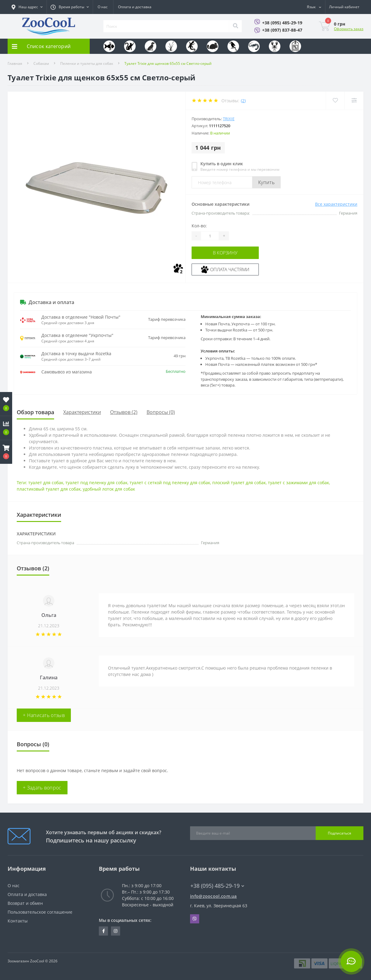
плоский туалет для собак (239, 483)
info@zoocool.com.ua (213, 896)
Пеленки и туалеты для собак (87, 63)
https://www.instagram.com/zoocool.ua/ (116, 931)
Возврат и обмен (25, 903)
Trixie (229, 119)
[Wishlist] (335, 101)
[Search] (235, 26)
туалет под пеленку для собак (96, 483)
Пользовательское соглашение (40, 912)
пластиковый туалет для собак (49, 489)
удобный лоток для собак (109, 489)
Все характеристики (336, 204)
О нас (103, 7)
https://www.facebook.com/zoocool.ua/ (104, 931)
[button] (6, 452)
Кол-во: (199, 226)
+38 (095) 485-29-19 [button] (217, 886)
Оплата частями (229, 269)
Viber (195, 919)
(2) (243, 101)
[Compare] (354, 101)
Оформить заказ (349, 29)
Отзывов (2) (124, 412)
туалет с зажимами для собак (298, 483)
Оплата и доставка (135, 7)
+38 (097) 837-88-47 (282, 30)
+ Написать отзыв (44, 715)
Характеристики (82, 412)
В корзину (229, 252)
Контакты (18, 921)
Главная (15, 63)
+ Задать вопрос (42, 788)
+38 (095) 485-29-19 (282, 23)
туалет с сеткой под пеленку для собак (170, 483)
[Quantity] (210, 236)
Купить (266, 182)
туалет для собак (46, 483)
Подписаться (340, 833)
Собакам (41, 63)
